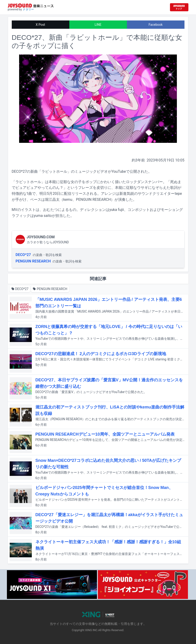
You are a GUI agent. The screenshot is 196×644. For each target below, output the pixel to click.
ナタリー (28, 9)
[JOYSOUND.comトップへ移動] (179, 7)
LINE (98, 25)
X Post (40, 25)
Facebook (156, 25)
